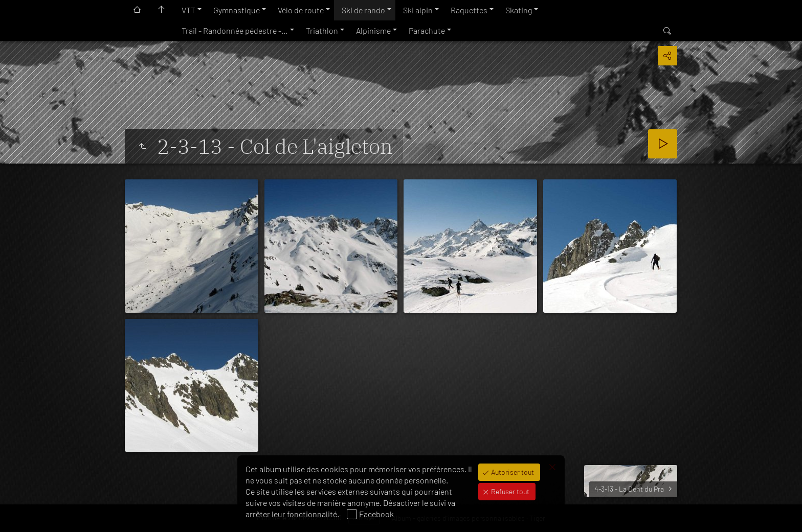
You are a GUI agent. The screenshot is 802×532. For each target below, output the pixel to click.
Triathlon (322, 30)
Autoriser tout (512, 472)
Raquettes (469, 10)
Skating (519, 10)
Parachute (427, 30)
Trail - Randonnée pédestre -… (235, 30)
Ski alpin (418, 10)
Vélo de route (301, 10)
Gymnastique (237, 10)
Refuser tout (509, 491)
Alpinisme (373, 30)
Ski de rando (363, 10)
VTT (188, 10)
